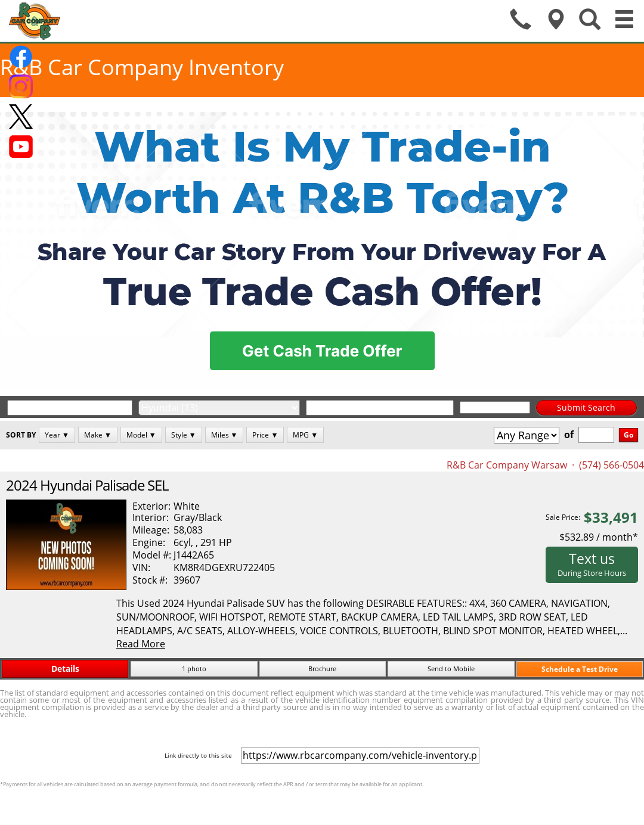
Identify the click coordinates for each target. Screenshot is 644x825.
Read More (141, 644)
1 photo (194, 669)
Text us (592, 564)
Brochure (322, 669)
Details (65, 669)
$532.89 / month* (599, 537)
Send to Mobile (451, 669)
